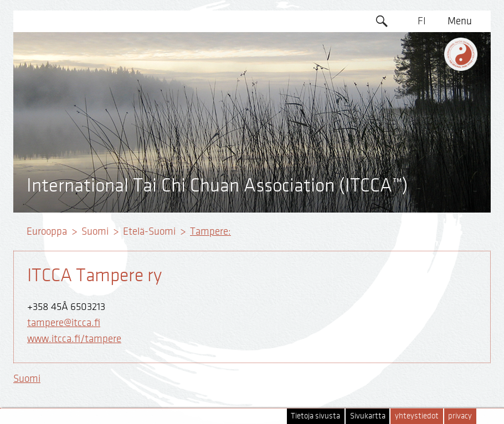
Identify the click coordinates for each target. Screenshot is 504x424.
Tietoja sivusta (315, 416)
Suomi (95, 231)
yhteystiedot (417, 416)
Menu (460, 21)
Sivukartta (368, 416)
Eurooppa (47, 231)
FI (422, 21)
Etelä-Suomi (149, 231)
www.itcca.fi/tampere (74, 339)
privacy (460, 416)
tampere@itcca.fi (64, 323)
